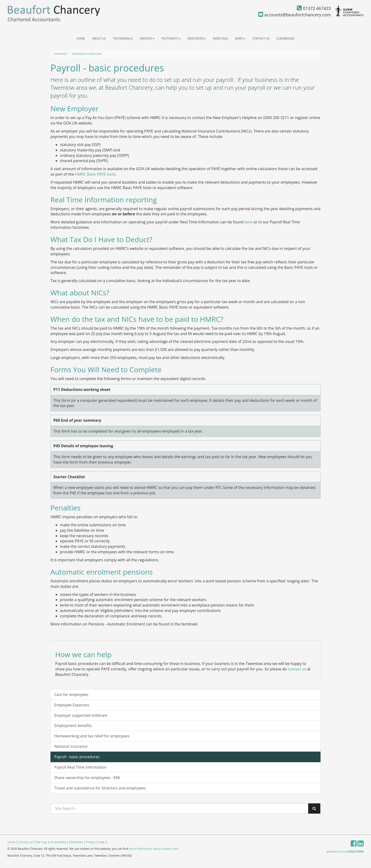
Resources (197, 38)
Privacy (91, 842)
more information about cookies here (154, 849)
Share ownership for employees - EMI (87, 778)
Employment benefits (73, 726)
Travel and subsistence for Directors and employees (100, 788)
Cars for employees (71, 695)
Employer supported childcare (81, 715)
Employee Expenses (72, 705)
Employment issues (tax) (87, 54)
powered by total (345, 852)
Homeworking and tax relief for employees (92, 736)
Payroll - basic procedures (77, 757)
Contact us (261, 38)
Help (102, 842)
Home (81, 38)
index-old (220, 38)
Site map (41, 842)
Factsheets (171, 38)
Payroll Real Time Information (80, 767)
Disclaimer (76, 842)
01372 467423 (314, 8)
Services (147, 38)
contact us (297, 669)
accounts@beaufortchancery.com (294, 15)
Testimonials (123, 38)
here (249, 222)
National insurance (71, 746)
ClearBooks (285, 38)
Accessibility (58, 842)
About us (99, 38)
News (240, 38)
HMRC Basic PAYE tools (95, 174)
